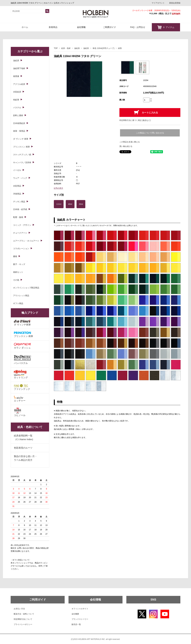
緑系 (120, 48)
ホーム (25, 27)
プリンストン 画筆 (21, 147)
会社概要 (75, 614)
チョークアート (20, 233)
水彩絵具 (17, 92)
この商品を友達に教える (130, 142)
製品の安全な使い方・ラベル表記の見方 (25, 458)
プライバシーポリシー (23, 624)
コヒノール (20, 412)
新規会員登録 (175, 3)
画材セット (18, 272)
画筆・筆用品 (19, 131)
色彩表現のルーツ (23, 448)
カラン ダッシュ (22, 346)
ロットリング (21, 374)
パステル (17, 108)
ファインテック (22, 387)
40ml (70, 204)
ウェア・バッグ (20, 178)
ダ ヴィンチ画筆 (22, 323)
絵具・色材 (66, 48)
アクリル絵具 (19, 84)
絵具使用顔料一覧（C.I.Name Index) (23, 437)
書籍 (15, 256)
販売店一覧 (76, 624)
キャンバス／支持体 (22, 162)
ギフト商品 (18, 303)
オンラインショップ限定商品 (26, 288)
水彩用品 (17, 186)
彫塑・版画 (18, 217)
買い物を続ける (126, 146)
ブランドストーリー (80, 619)
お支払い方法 (19, 609)
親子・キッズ (19, 264)
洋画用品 (17, 194)
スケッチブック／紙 (22, 155)
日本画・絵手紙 (20, 209)
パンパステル (22, 359)
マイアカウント (158, 3)
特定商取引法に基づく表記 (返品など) (135, 120)
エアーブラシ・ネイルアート (26, 241)
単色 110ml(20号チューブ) (103, 48)
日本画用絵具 (19, 123)
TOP (56, 48)
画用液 (16, 76)
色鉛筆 (16, 100)
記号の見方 (58, 188)
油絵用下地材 (19, 68)
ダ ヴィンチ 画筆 (21, 139)
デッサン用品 (19, 202)
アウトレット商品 (21, 296)
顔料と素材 (18, 115)
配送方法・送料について (24, 614)
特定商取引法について (23, 619)
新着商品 (53, 27)
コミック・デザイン (22, 225)
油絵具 (77, 48)
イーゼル (17, 170)
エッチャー (20, 399)
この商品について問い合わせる (150, 133)
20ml (81, 204)
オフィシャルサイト (80, 609)
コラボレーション (21, 249)
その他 (16, 280)
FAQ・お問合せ (138, 27)
